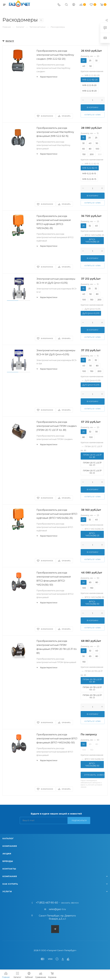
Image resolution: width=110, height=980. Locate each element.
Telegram (55, 929)
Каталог (8, 838)
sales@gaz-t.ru (57, 909)
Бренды (8, 861)
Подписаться (79, 820)
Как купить (10, 884)
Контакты (9, 869)
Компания (10, 846)
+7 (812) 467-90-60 (47, 903)
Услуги (7, 891)
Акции (7, 854)
